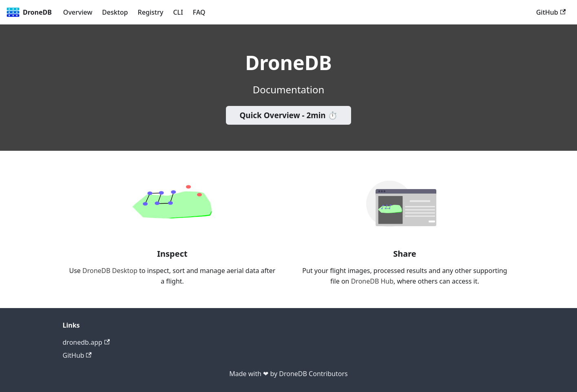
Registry (151, 12)
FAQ (199, 12)
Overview (78, 12)
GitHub (551, 12)
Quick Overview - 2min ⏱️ (288, 115)
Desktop (115, 12)
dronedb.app (86, 342)
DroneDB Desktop (110, 271)
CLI (178, 12)
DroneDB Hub (372, 281)
